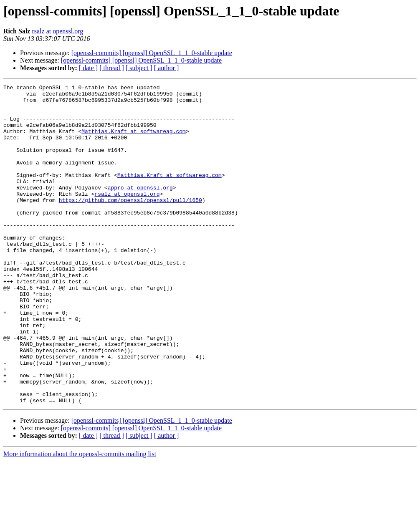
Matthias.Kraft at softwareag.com (134, 141)
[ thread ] (112, 68)
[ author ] (167, 68)
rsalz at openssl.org (57, 31)
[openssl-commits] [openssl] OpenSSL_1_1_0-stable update (152, 53)
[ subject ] (139, 68)
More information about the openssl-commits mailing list (80, 518)
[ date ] (88, 68)
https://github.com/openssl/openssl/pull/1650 (130, 224)
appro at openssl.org (140, 209)
